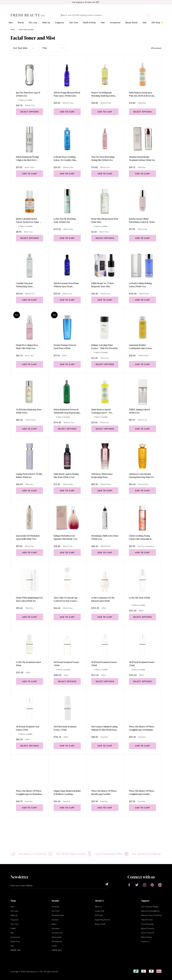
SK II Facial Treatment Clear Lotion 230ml (28, 728)
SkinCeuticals (57, 941)
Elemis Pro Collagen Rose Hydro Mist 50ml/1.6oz (27, 347)
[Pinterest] (152, 885)
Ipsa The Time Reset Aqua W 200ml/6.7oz (28, 94)
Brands (21, 23)
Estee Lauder (57, 937)
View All (57, 950)
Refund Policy (146, 937)
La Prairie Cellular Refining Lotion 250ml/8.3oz (140, 285)
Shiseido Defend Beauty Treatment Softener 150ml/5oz (142, 158)
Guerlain (55, 920)
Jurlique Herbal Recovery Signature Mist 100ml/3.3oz (66, 537)
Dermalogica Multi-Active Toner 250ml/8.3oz (105, 537)
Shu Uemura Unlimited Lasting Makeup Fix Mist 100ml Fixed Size (104, 728)
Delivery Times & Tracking (151, 915)
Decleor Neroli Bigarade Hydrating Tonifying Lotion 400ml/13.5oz (103, 94)
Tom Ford (56, 911)
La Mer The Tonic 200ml (139, 598)
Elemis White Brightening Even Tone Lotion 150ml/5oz (29, 599)
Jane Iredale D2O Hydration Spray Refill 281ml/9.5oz (28, 537)
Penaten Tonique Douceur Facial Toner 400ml (65, 347)
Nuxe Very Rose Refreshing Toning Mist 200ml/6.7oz (103, 158)
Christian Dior (57, 933)
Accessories (115, 23)
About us (98, 907)
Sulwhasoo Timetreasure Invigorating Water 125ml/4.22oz (102, 476)
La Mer (54, 946)
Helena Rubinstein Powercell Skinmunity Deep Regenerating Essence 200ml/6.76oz (67, 411)
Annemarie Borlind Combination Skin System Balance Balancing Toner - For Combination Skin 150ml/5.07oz (142, 347)
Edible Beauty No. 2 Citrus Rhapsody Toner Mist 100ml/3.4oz (103, 285)
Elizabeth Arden (58, 915)
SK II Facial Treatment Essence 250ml (104, 664)
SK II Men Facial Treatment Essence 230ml (65, 728)
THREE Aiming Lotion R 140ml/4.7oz (139, 411)
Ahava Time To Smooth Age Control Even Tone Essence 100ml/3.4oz (66, 599)
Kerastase (55, 928)
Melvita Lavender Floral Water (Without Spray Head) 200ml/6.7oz (66, 285)
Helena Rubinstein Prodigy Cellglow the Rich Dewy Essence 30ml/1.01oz (28, 159)
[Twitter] (137, 885)
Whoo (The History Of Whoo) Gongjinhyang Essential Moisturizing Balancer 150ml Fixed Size (142, 793)
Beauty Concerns (148, 928)
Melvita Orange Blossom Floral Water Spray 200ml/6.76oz (67, 94)
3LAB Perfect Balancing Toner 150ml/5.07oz (29, 411)
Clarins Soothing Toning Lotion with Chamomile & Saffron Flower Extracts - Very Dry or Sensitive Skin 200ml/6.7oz (142, 537)
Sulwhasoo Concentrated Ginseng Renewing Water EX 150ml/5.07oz (141, 476)
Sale (144, 23)
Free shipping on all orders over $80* (86, 2)
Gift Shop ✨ (157, 23)
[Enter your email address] (59, 886)
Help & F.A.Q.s (147, 920)
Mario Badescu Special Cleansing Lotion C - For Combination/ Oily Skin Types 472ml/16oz (104, 411)
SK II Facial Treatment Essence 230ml (142, 664)
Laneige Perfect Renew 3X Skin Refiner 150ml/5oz (29, 476)
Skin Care (14, 911)
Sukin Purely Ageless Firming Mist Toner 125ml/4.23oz (66, 476)
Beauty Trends (131, 23)
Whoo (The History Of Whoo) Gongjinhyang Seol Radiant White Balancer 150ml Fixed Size (142, 728)
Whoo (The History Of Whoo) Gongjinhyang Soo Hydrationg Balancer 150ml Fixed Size (29, 793)
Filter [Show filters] (53, 48)
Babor (54, 924)
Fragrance (60, 23)
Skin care (33, 23)
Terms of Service (148, 933)
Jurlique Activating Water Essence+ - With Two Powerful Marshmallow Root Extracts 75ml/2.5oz (104, 347)
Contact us (145, 941)
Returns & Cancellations (150, 911)
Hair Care (74, 23)
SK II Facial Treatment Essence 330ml (66, 664)
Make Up (46, 23)
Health (13, 928)
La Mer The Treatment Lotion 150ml (28, 664)
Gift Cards (99, 915)
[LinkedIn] (160, 885)
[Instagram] (145, 885)
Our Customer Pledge (150, 907)
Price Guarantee (147, 924)
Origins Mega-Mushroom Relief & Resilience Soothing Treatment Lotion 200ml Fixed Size (67, 793)
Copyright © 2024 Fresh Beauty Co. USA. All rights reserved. (34, 972)
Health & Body (89, 23)
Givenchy (55, 907)
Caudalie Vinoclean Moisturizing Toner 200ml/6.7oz (24, 285)
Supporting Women (103, 920)
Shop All (16, 950)
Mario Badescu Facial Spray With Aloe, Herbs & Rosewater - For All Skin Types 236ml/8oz (142, 94)
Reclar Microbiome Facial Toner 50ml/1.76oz (105, 220)
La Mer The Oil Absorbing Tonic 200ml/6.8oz (65, 220)
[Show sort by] (24, 48)
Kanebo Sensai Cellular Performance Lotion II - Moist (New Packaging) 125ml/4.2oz (142, 220)
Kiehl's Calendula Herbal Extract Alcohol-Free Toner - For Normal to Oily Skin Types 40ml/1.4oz (29, 220)
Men (103, 23)
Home (13, 30)
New (11, 23)
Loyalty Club (100, 911)
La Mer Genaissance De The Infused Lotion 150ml (103, 599)
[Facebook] (129, 885)
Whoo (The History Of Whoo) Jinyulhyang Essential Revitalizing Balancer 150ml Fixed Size (104, 793)
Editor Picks (15, 941)
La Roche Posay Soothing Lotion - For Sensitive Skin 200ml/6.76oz (65, 159)
